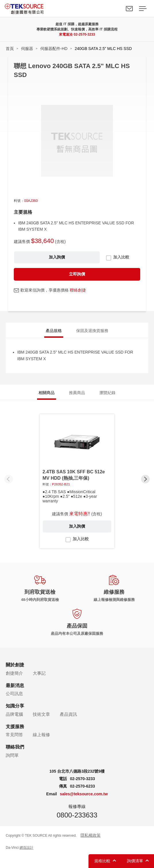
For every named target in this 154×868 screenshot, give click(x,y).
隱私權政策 (91, 835)
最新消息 (15, 685)
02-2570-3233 (84, 34)
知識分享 (15, 706)
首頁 (10, 49)
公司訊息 (14, 694)
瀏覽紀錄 (107, 393)
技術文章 (41, 714)
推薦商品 (77, 393)
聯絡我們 (129, 9)
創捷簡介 (14, 673)
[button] (145, 479)
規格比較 (102, 861)
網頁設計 (26, 848)
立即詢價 (77, 274)
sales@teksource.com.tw (84, 794)
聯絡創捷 (78, 290)
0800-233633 (77, 815)
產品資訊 (68, 714)
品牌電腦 (14, 714)
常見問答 (14, 735)
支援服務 (15, 727)
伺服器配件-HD (54, 49)
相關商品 (47, 393)
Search (116, 9)
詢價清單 (135, 861)
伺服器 (27, 49)
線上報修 (41, 735)
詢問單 (12, 755)
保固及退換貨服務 (92, 331)
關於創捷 (15, 665)
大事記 (39, 673)
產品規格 (54, 331)
